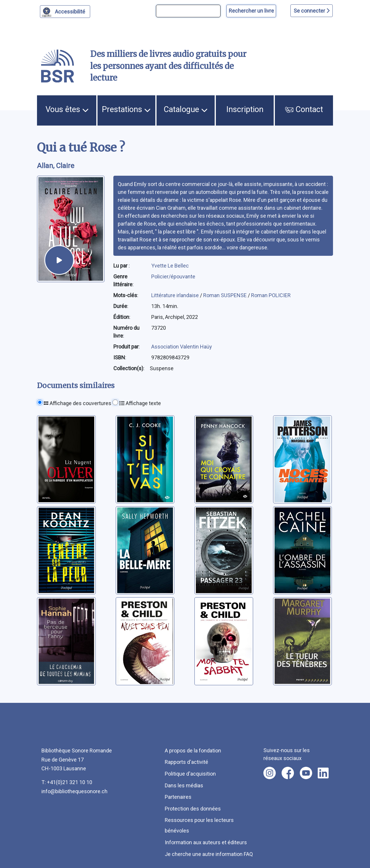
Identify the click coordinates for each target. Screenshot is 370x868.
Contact (304, 109)
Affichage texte (140, 403)
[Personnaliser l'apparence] (65, 12)
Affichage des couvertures (78, 403)
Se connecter (312, 11)
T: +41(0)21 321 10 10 (67, 782)
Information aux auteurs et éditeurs (206, 842)
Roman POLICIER (271, 295)
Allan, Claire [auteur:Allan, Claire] (56, 166)
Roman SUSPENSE (226, 295)
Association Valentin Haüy (182, 347)
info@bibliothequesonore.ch (74, 791)
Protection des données (193, 809)
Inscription (245, 109)
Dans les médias (184, 785)
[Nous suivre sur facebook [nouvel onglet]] (288, 773)
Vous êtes (67, 109)
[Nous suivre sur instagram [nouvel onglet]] (270, 773)
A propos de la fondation (193, 751)
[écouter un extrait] (59, 260)
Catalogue (186, 109)
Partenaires (178, 797)
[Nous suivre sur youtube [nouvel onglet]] (306, 773)
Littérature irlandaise (176, 295)
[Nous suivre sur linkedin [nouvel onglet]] (323, 773)
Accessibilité (71, 11)
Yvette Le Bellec (170, 266)
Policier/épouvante (173, 276)
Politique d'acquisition (190, 774)
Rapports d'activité (186, 762)
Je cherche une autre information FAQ (209, 854)
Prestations (126, 109)
